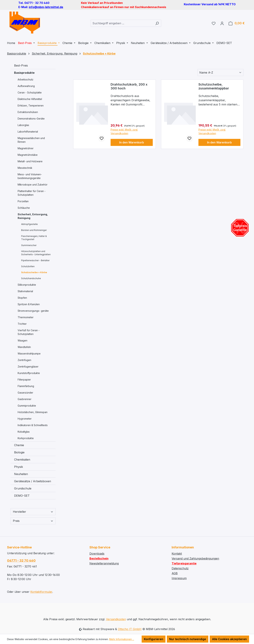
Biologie (19, 452)
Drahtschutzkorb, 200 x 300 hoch (129, 86)
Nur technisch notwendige (188, 639)
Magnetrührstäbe (28, 155)
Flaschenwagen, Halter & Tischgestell (34, 238)
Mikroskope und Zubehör (33, 185)
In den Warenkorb (132, 142)
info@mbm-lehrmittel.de (46, 7)
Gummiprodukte (27, 406)
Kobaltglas (24, 432)
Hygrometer (25, 419)
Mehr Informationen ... (122, 639)
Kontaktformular (41, 592)
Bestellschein (99, 558)
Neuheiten (21, 474)
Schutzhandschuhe (31, 278)
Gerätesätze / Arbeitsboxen (33, 481)
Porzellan (23, 201)
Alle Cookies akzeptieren (229, 639)
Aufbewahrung (26, 86)
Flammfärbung (26, 386)
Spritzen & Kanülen (29, 304)
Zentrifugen (24, 360)
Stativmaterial (25, 291)
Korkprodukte (26, 438)
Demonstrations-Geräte (31, 119)
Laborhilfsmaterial (28, 132)
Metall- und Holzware (30, 161)
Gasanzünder (25, 393)
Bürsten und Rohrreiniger (34, 230)
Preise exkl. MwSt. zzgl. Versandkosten (124, 131)
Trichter (22, 324)
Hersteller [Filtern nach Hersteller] (33, 512)
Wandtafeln (24, 347)
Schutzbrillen (28, 266)
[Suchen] (157, 23)
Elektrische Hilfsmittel (30, 99)
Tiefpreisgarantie (184, 563)
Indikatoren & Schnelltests (33, 425)
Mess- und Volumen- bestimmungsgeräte (30, 176)
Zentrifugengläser (28, 367)
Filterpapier (24, 380)
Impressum (179, 578)
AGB (175, 573)
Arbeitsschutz (25, 79)
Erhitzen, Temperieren (31, 106)
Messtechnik (25, 168)
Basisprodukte (24, 73)
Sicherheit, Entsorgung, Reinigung (33, 216)
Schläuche (24, 208)
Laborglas (23, 125)
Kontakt (177, 554)
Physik (19, 467)
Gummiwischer (29, 245)
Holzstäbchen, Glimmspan (33, 412)
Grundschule (23, 488)
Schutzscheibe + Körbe (34, 272)
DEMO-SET (22, 496)
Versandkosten (116, 619)
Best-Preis (21, 65)
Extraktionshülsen (28, 112)
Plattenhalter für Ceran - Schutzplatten (32, 193)
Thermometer (26, 317)
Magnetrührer (26, 148)
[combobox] (122, 23)
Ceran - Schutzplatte (30, 92)
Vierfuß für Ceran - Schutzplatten (29, 332)
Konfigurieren (154, 639)
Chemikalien (22, 460)
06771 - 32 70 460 (21, 560)
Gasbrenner (25, 399)
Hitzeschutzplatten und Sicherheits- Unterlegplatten (36, 253)
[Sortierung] (220, 73)
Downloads (97, 554)
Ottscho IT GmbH (130, 629)
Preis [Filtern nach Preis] (33, 521)
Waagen (22, 340)
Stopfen (22, 298)
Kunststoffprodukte (29, 373)
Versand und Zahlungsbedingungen (195, 558)
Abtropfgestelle (29, 224)
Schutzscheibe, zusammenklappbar (214, 86)
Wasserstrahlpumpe (29, 354)
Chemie (19, 445)
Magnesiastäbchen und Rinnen (31, 140)
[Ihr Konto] (222, 23)
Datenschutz (180, 568)
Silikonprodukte (27, 285)
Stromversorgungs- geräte (33, 311)
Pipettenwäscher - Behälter (35, 260)
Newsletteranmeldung (104, 563)
